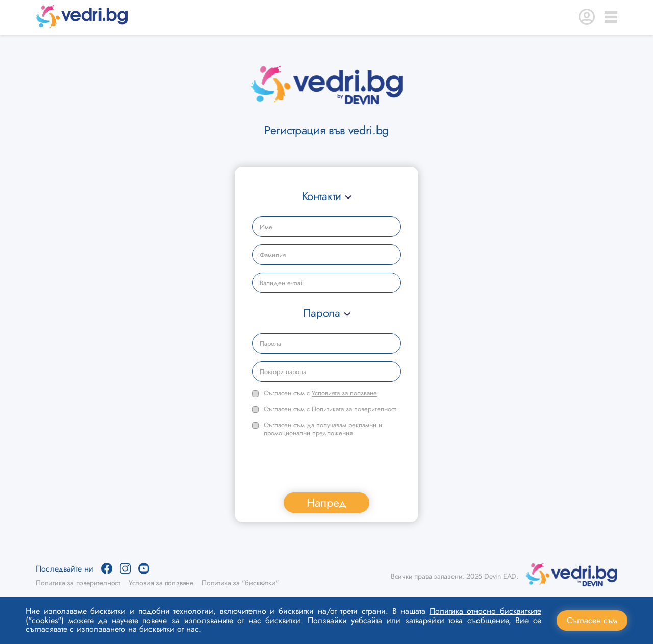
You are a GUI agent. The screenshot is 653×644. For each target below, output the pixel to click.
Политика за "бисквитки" (240, 583)
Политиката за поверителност (354, 409)
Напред (326, 503)
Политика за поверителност (78, 583)
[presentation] (330, 465)
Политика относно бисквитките (485, 611)
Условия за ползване (161, 583)
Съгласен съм (592, 620)
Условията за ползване (344, 393)
